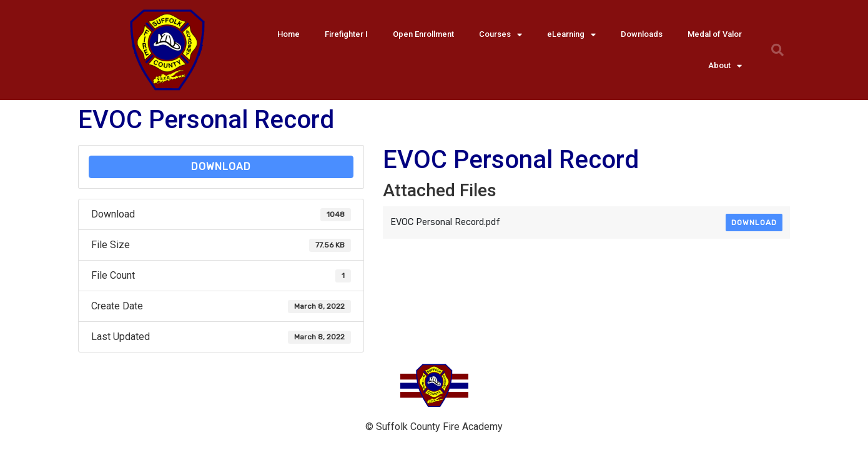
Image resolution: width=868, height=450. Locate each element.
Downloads (642, 34)
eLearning (571, 35)
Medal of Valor (715, 34)
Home (289, 34)
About (725, 66)
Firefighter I (346, 34)
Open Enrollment (423, 34)
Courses (501, 35)
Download (221, 167)
